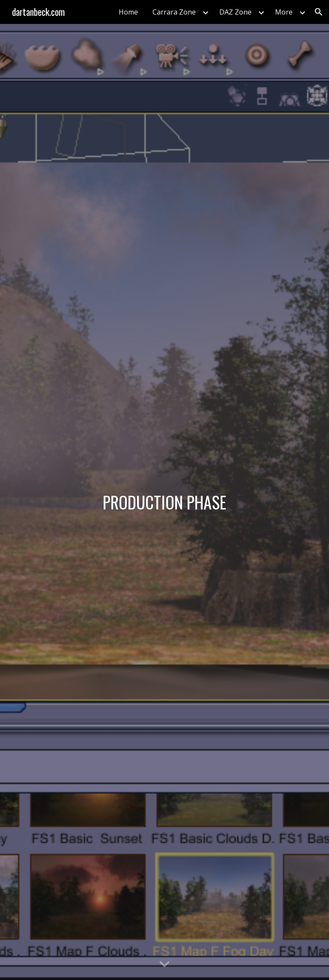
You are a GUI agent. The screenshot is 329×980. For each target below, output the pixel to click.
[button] (319, 12)
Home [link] (128, 12)
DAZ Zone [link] (235, 12)
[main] (164, 502)
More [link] (284, 12)
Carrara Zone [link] (174, 12)
